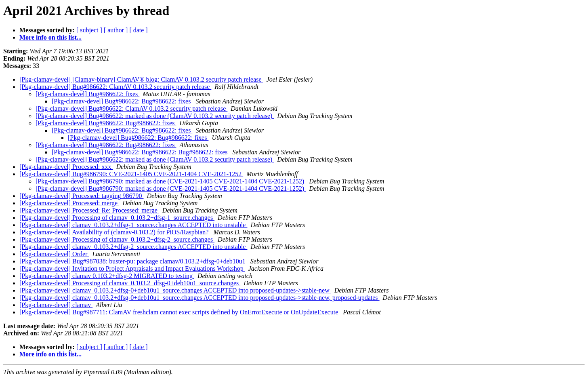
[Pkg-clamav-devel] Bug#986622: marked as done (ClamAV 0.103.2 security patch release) (155, 116)
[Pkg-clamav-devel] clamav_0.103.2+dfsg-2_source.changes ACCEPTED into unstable (133, 247)
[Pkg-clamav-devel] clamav (56, 305)
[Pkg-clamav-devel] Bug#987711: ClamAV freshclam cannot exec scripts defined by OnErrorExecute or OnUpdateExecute (180, 312)
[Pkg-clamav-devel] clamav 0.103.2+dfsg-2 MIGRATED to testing (107, 276)
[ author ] (116, 30)
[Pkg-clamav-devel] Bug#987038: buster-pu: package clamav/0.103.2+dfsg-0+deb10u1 (133, 261)
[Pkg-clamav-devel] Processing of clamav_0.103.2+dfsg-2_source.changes (117, 239)
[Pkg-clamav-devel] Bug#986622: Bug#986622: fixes (122, 101)
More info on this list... (50, 37)
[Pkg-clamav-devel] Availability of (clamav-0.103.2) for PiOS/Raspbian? (115, 232)
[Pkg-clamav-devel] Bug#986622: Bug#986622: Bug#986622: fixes (141, 152)
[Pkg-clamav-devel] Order (54, 254)
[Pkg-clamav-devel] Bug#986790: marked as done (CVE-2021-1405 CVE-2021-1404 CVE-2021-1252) (171, 181)
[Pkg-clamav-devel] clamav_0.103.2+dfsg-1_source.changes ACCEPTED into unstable (133, 225)
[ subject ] (89, 30)
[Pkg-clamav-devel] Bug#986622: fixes (87, 94)
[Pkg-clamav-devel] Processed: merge (69, 203)
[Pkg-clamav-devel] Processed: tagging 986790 (81, 196)
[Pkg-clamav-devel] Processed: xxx (66, 167)
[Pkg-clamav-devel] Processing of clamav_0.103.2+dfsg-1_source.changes (117, 218)
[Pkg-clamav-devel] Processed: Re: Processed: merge (89, 210)
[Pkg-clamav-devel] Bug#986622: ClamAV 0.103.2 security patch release (115, 87)
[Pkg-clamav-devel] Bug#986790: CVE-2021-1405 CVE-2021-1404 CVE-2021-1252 (131, 174)
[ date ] (138, 30)
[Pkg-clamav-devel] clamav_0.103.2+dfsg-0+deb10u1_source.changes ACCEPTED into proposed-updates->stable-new (175, 290)
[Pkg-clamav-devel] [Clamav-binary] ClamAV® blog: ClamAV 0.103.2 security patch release (141, 79)
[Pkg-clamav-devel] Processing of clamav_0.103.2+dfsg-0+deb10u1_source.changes (130, 283)
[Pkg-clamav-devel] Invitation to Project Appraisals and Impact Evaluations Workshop (132, 268)
